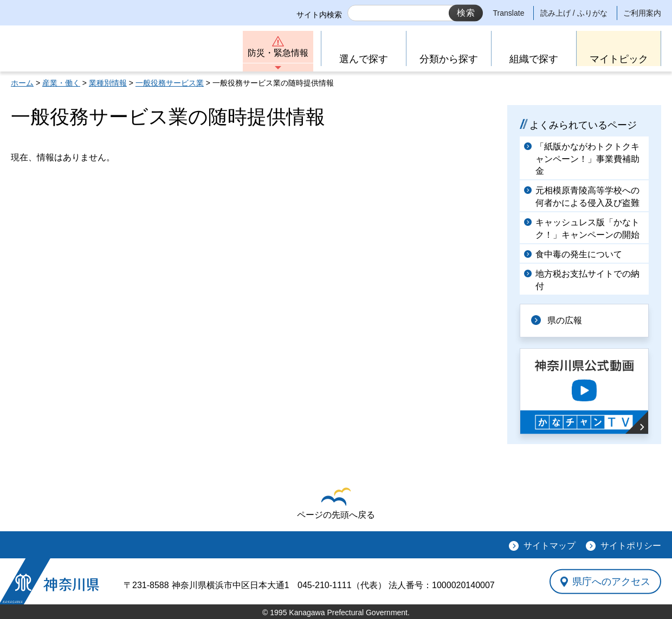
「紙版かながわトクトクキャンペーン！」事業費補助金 (587, 159)
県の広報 (565, 320)
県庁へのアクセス (611, 581)
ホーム (22, 83)
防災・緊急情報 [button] (278, 53)
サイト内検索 (319, 15)
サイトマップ (550, 546)
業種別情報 (108, 83)
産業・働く (61, 83)
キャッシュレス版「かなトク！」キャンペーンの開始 (587, 228)
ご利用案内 (642, 13)
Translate (509, 13)
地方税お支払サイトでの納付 (587, 280)
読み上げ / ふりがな (574, 13)
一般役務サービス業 (170, 83)
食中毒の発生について (579, 254)
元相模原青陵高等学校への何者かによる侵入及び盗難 (587, 196)
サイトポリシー (631, 546)
